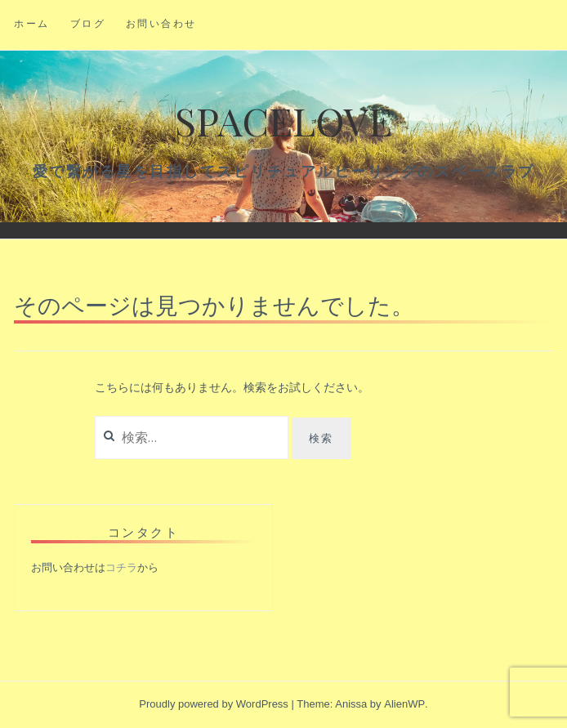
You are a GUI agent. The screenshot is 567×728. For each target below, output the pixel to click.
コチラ (121, 567)
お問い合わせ (161, 23)
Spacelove (283, 120)
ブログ (88, 23)
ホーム (32, 23)
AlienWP (404, 704)
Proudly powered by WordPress (214, 704)
